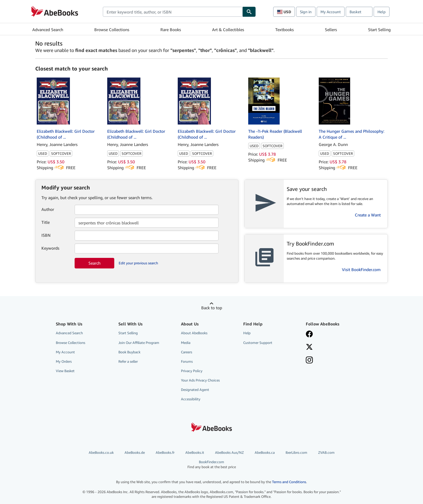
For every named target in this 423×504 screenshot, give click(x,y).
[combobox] (173, 12)
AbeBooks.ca (265, 452)
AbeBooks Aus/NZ (229, 452)
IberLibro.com (296, 452)
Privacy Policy (192, 371)
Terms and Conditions (289, 482)
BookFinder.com (212, 464)
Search (94, 263)
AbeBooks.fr (165, 452)
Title (46, 222)
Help (382, 12)
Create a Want (368, 215)
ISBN (46, 235)
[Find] (249, 12)
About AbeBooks (194, 333)
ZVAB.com (326, 452)
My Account (331, 12)
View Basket (65, 371)
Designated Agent (195, 390)
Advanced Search (48, 30)
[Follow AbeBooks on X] (309, 347)
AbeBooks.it (195, 452)
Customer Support (258, 343)
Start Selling (379, 30)
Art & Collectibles (228, 30)
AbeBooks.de (135, 452)
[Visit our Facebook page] (309, 335)
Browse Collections (112, 30)
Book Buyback (129, 352)
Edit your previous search (138, 263)
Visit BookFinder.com (361, 269)
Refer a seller (128, 361)
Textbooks (284, 30)
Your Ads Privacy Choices (200, 380)
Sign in (306, 12)
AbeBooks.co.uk (101, 452)
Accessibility (191, 399)
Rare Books (171, 30)
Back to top (212, 308)
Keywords (50, 248)
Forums (187, 361)
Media (186, 343)
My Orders (64, 361)
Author (48, 209)
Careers (187, 352)
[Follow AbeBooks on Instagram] (309, 361)
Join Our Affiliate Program (139, 343)
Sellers (331, 30)
